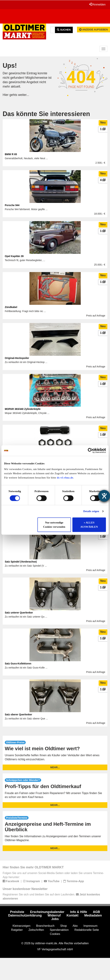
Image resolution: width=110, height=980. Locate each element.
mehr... (55, 767)
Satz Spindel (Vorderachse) (21, 562)
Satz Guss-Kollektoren (18, 664)
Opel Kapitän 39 (14, 256)
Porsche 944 (12, 205)
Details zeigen (91, 511)
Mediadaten (93, 915)
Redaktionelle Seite (87, 930)
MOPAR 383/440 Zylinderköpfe (23, 409)
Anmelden (97, 4)
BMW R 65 (11, 154)
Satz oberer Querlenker (18, 714)
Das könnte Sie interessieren (46, 114)
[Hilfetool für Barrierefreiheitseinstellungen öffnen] (104, 496)
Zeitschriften (36, 930)
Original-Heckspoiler (17, 358)
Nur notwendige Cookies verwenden (54, 525)
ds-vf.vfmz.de (65, 478)
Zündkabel (11, 307)
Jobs (55, 919)
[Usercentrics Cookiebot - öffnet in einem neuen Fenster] (90, 451)
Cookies (55, 934)
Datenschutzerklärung (25, 915)
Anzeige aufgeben (93, 30)
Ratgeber (17, 930)
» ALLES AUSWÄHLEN (89, 525)
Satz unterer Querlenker (19, 613)
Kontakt (72, 915)
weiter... (24, 95)
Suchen (64, 30)
